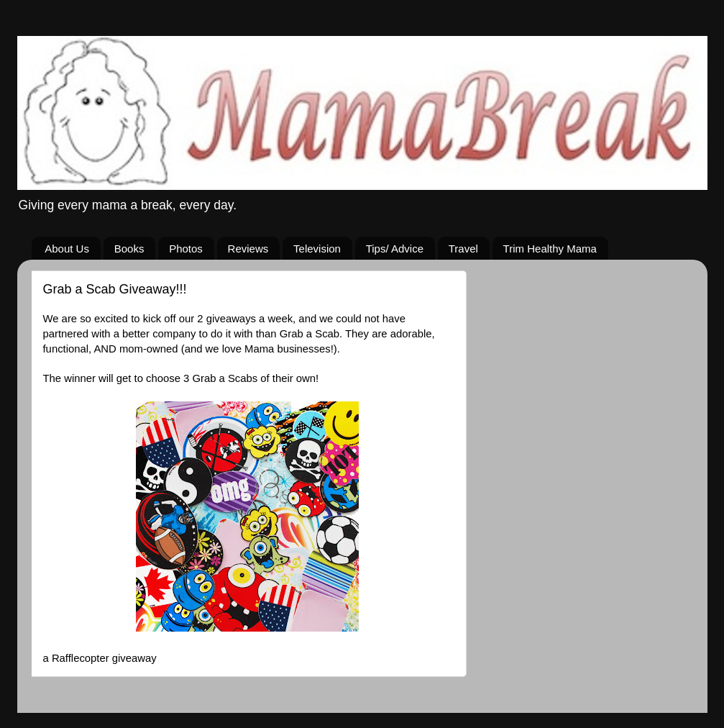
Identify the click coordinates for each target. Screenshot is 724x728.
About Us (67, 249)
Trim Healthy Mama (550, 249)
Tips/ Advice (395, 249)
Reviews (248, 249)
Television (317, 249)
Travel (463, 249)
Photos (186, 249)
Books (129, 249)
